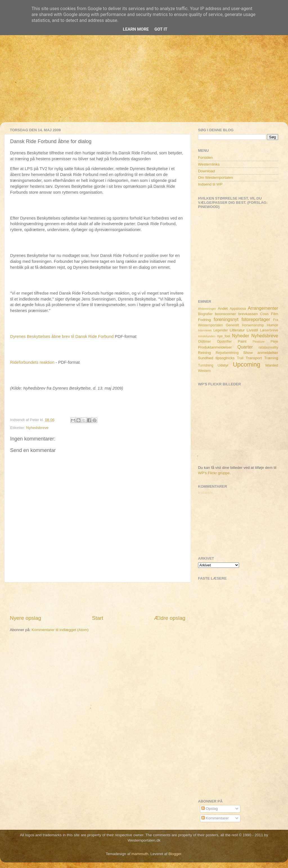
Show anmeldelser (261, 353)
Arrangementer (263, 308)
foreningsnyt (226, 319)
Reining (204, 353)
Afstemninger (207, 309)
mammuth (140, 854)
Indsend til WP (210, 184)
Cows (264, 314)
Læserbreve (269, 330)
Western (204, 371)
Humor (273, 325)
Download (206, 171)
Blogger (175, 854)
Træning (271, 358)
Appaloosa (238, 309)
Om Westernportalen (215, 178)
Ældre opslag (170, 618)
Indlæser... (207, 493)
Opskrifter (224, 342)
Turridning (206, 365)
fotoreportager (256, 319)
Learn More (136, 29)
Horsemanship (253, 325)
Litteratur (237, 330)
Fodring (204, 320)
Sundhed (206, 358)
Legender (221, 330)
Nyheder (241, 336)
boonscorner (225, 314)
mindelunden (207, 336)
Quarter (245, 347)
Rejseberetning (227, 353)
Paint (242, 341)
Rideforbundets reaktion (32, 362)
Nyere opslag (25, 618)
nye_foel (224, 336)
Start (98, 618)
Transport (254, 358)
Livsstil (252, 330)
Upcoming (247, 364)
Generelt (232, 325)
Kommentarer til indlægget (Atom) (60, 630)
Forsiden (205, 158)
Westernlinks (209, 164)
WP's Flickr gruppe (214, 473)
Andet (223, 308)
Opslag (210, 809)
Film (275, 314)
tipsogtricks (225, 358)
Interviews (205, 330)
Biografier (205, 314)
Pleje (274, 342)
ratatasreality (268, 347)
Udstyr (223, 365)
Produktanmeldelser (215, 347)
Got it (161, 29)
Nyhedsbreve (37, 428)
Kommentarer (215, 818)
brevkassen (248, 314)
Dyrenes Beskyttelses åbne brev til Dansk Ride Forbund (62, 336)
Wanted (272, 365)
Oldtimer (204, 342)
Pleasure (259, 342)
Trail (240, 358)
